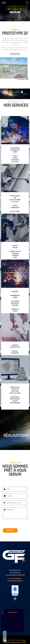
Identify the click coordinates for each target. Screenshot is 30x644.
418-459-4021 (16, 578)
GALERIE (17, 441)
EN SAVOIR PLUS (15, 53)
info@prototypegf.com (15, 581)
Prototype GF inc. (12, 612)
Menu (27, 3)
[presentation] (14, 524)
